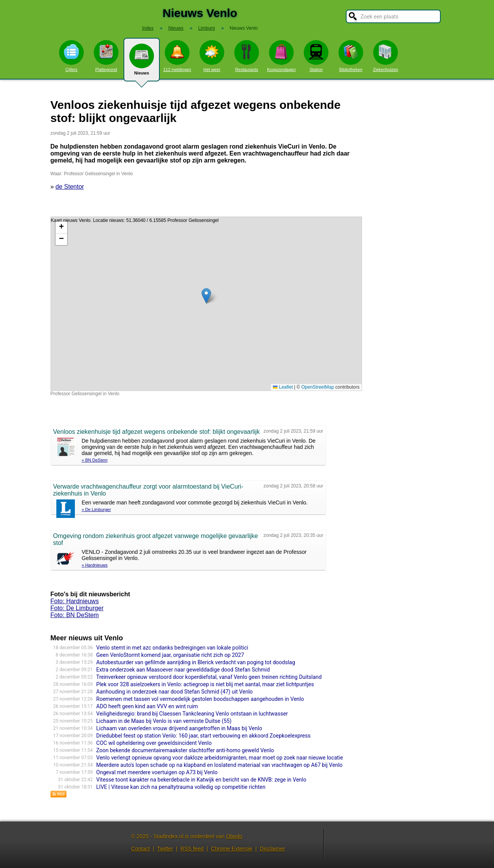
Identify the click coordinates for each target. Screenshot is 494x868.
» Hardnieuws (95, 565)
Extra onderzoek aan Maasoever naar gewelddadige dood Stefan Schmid (183, 670)
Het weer (212, 56)
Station (316, 56)
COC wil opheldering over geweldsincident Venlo (154, 743)
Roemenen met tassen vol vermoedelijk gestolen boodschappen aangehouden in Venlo (200, 699)
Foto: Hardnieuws (75, 601)
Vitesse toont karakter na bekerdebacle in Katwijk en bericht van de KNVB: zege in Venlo (201, 780)
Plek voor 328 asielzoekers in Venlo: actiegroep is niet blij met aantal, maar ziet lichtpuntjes (205, 684)
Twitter (165, 849)
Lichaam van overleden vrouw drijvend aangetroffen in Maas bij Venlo (179, 728)
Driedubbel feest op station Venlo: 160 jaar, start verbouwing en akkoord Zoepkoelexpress (203, 736)
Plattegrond (106, 56)
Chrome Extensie (231, 849)
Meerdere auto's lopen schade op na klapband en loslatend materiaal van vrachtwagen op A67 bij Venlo (219, 765)
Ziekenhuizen (385, 56)
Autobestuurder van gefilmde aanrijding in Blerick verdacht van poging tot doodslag (195, 662)
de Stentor (70, 187)
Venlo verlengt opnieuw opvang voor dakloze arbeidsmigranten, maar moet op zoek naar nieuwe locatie (219, 758)
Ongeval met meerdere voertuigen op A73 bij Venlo (157, 772)
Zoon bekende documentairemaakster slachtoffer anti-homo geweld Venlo (185, 750)
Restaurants (247, 56)
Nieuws (142, 63)
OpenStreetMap (318, 387)
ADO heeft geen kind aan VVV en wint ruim (147, 706)
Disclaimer (272, 849)
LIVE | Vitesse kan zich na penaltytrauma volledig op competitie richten (181, 787)
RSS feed (192, 849)
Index (148, 28)
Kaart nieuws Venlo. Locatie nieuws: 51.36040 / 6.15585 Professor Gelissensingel (205, 304)
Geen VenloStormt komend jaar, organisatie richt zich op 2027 (170, 655)
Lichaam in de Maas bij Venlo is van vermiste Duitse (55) (164, 721)
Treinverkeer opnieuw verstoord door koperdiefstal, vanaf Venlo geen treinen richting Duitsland (209, 677)
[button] (206, 296)
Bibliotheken (351, 56)
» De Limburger (96, 509)
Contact (140, 849)
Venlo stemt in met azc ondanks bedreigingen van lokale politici (172, 648)
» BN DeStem (95, 460)
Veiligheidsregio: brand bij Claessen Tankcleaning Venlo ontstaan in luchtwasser (192, 714)
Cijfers (71, 56)
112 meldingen (177, 56)
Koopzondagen (281, 56)
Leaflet (283, 387)
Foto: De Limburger (77, 608)
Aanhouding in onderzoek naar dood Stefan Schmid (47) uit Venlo (174, 692)
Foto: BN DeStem (75, 615)
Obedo (234, 836)
